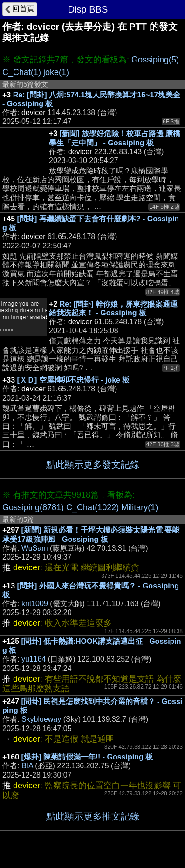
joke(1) (56, 72)
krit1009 (35, 604)
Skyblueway (41, 719)
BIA (27, 766)
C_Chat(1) (22, 72)
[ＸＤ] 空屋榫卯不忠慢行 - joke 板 (74, 380)
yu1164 (34, 659)
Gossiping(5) (155, 60)
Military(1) (140, 507)
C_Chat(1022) (92, 507)
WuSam (35, 548)
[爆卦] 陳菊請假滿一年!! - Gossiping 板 (87, 757)
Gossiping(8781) (33, 507)
